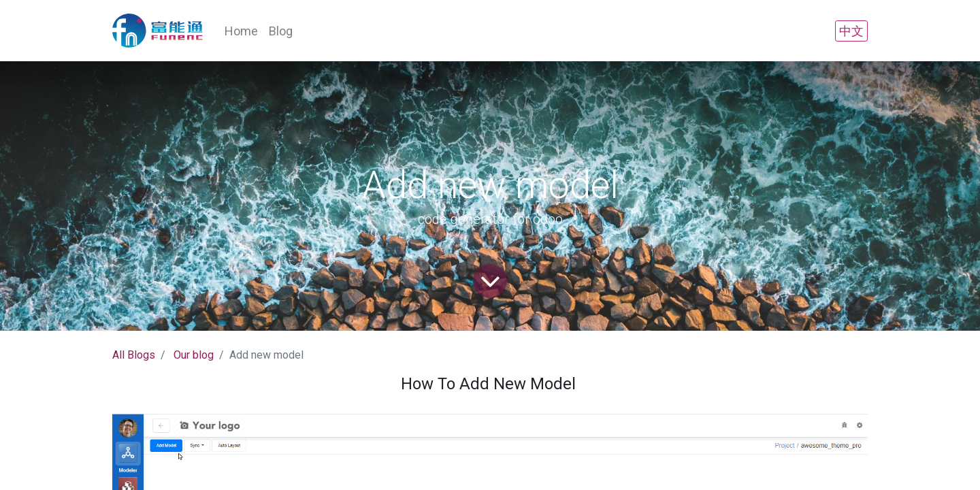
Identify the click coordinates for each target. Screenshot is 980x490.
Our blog (194, 355)
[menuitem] (241, 31)
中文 (851, 31)
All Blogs (134, 355)
